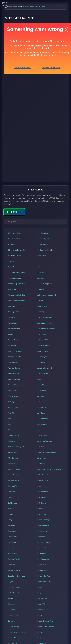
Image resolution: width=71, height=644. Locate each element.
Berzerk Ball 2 (43, 570)
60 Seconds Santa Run (46, 250)
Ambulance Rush (14, 374)
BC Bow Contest (44, 542)
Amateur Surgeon (14, 368)
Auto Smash (42, 458)
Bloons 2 (11, 621)
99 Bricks (41, 261)
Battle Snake (13, 537)
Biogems (41, 593)
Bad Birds (12, 492)
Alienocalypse (43, 357)
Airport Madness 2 (44, 346)
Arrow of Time (13, 435)
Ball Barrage (12, 503)
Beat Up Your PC (14, 559)
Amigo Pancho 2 (14, 379)
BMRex (40, 638)
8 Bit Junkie (42, 256)
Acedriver (41, 289)
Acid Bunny (12, 306)
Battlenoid (12, 542)
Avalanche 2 (42, 464)
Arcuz (39, 430)
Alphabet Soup (13, 362)
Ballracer (11, 514)
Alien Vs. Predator (15, 357)
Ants (10, 419)
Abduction (41, 278)
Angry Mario (12, 391)
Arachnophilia (42, 424)
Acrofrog (41, 312)
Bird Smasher (42, 599)
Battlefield (41, 537)
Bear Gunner (12, 554)
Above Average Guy (45, 284)
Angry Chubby (43, 385)
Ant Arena (41, 396)
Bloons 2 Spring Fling (45, 621)
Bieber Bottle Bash (44, 582)
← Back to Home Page (13, 7)
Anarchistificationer (15, 385)
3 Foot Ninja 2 (43, 244)
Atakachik (41, 447)
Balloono (41, 509)
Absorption (12, 289)
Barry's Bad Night (44, 520)
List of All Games (28, 7)
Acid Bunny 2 (42, 306)
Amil (39, 379)
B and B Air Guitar (14, 475)
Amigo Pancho (43, 374)
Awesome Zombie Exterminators (50, 469)
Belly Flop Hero (14, 570)
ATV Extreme (13, 458)
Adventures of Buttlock (46, 329)
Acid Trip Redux (14, 312)
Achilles (40, 301)
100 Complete (43, 233)
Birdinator (12, 604)
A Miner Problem (14, 278)
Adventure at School (45, 323)
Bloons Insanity (14, 627)
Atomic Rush (13, 452)
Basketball (12, 531)
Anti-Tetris (41, 413)
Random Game (40, 7)
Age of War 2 (13, 340)
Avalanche (12, 464)
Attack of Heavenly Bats (47, 452)
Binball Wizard (13, 593)
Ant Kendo (41, 402)
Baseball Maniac (43, 525)
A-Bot (40, 267)
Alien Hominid (43, 351)
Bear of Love (42, 554)
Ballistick (11, 509)
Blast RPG (41, 604)
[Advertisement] (35, 95)
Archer (10, 430)
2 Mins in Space (43, 239)
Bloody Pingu (13, 615)
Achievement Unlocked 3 (17, 301)
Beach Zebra (13, 548)
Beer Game (12, 565)
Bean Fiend (41, 548)
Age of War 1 (42, 334)
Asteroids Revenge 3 (16, 447)
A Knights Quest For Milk (17, 272)
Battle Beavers (43, 531)
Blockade (11, 610)
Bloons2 (40, 632)
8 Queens (12, 261)
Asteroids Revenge (45, 441)
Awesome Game (14, 469)
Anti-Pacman (42, 407)
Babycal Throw (43, 480)
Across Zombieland (44, 317)
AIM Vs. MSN (42, 340)
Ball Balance (42, 497)
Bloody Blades (43, 610)
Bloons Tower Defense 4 (17, 632)
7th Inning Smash (14, 256)
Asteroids (12, 441)
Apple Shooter (43, 419)
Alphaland (41, 362)
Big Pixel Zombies (15, 587)
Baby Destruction (44, 475)
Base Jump (12, 525)
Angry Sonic (42, 391)
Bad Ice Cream (43, 492)
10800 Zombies (14, 239)
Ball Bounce (42, 503)
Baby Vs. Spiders (14, 480)
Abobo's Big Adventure (17, 284)
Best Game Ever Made (16, 576)
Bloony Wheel (13, 638)
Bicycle (11, 582)
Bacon (40, 486)
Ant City (11, 402)
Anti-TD (11, 413)
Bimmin (40, 587)
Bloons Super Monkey (46, 627)
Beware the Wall (44, 576)
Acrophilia (12, 317)
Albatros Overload (15, 351)
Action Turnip (13, 323)
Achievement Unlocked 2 (47, 295)
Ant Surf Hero (13, 407)
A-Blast (11, 267)
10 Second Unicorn (15, 233)
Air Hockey (12, 346)
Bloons (40, 615)
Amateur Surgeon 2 (45, 368)
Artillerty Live (42, 435)
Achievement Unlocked (17, 295)
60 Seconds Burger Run (17, 250)
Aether (11, 334)
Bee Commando (43, 559)
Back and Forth (13, 486)
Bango (10, 520)
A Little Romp (43, 272)
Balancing (11, 497)
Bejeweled (41, 565)
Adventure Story (14, 329)
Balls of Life (42, 514)
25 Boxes (12, 244)
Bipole (10, 599)
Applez (11, 424)
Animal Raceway (14, 396)
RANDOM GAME (14, 212)
